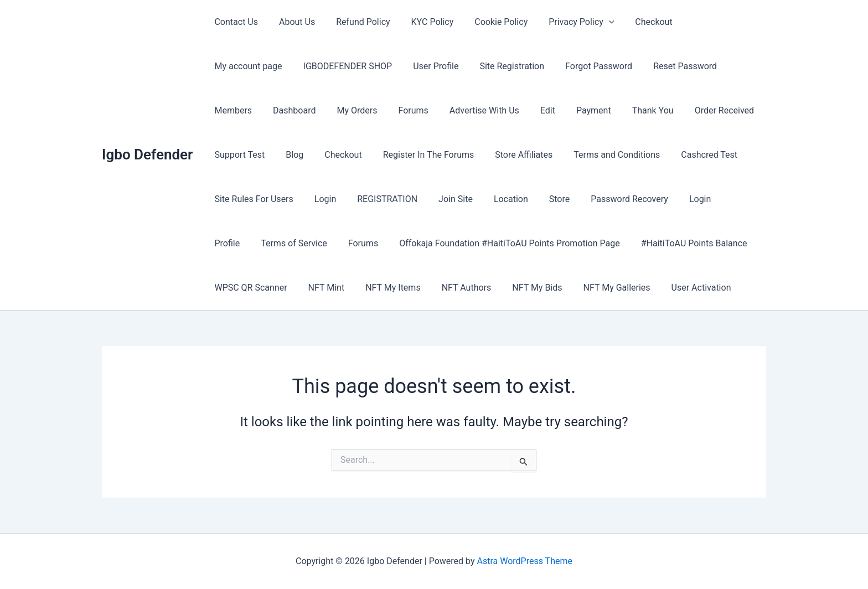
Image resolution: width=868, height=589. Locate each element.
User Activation (535, 288)
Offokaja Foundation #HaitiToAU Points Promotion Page (323, 243)
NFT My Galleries (454, 288)
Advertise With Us (354, 110)
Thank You (512, 110)
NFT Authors (311, 288)
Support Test (653, 110)
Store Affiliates (405, 155)
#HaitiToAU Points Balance (504, 243)
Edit (414, 110)
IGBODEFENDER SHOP (257, 66)
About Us (292, 22)
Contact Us (234, 22)
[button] (591, 22)
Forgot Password (498, 66)
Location (360, 199)
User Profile (342, 66)
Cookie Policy (486, 22)
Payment (456, 110)
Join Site (308, 199)
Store (405, 199)
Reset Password (582, 66)
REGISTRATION (243, 199)
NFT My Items (240, 288)
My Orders (233, 110)
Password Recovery (472, 199)
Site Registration (415, 66)
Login (738, 155)
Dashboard (708, 66)
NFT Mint (684, 243)
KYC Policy (421, 22)
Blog (705, 110)
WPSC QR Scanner (611, 243)
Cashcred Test (584, 155)
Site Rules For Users (669, 155)
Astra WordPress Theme (525, 561)
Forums (286, 110)
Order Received (580, 110)
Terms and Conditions (495, 155)
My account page (702, 22)
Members (650, 66)
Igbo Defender (147, 154)
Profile (581, 199)
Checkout (632, 22)
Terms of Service (644, 199)
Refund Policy (355, 22)
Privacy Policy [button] (563, 22)
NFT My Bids (378, 288)
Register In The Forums (314, 155)
